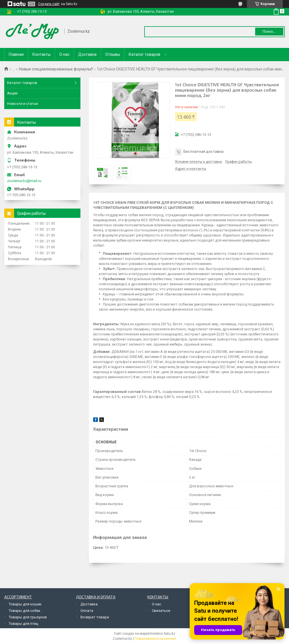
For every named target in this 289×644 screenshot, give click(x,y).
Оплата (87, 611)
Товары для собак (25, 611)
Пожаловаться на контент (156, 639)
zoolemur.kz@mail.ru (24, 181)
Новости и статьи (22, 104)
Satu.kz (169, 634)
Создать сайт (49, 4)
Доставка (87, 54)
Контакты (41, 54)
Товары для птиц (23, 624)
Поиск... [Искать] (269, 31)
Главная (16, 54)
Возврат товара (95, 617)
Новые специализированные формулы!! (56, 69)
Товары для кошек (25, 604)
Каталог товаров (144, 54)
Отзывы (113, 54)
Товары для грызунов (28, 617)
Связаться (161, 611)
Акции (12, 93)
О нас (64, 54)
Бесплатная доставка (203, 151)
